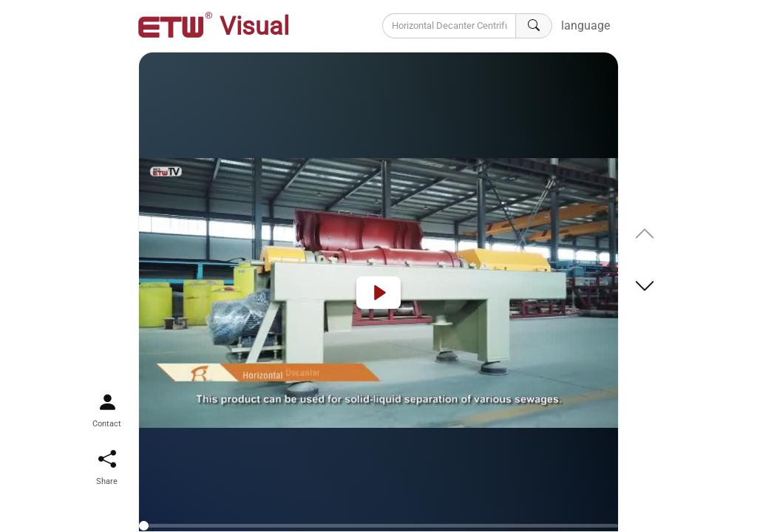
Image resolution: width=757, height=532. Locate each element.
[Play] (378, 293)
